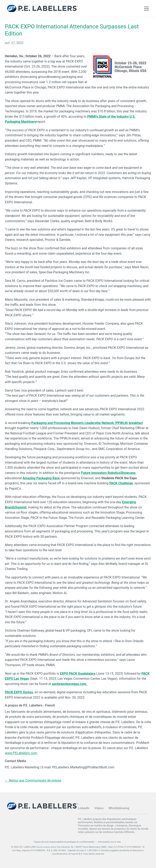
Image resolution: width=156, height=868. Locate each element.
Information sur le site (109, 842)
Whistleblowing (119, 808)
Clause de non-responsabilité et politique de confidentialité (64, 842)
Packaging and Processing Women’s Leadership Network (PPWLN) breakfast (87, 423)
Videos (99, 808)
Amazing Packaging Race (42, 478)
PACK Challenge (121, 483)
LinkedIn (84, 808)
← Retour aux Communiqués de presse (33, 780)
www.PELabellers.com (21, 753)
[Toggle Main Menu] (146, 9)
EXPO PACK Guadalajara (78, 674)
